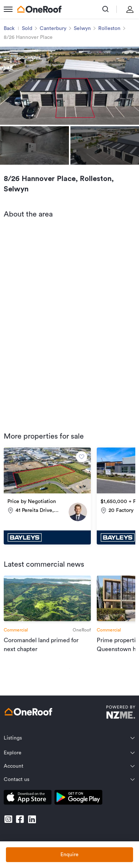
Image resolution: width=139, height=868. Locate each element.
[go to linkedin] (32, 819)
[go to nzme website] (121, 713)
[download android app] (78, 799)
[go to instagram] (8, 819)
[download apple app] (28, 799)
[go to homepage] (39, 9)
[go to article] (47, 615)
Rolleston (109, 29)
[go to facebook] (20, 819)
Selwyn (82, 29)
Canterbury (53, 29)
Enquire (69, 855)
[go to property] (47, 496)
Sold (27, 29)
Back (9, 29)
